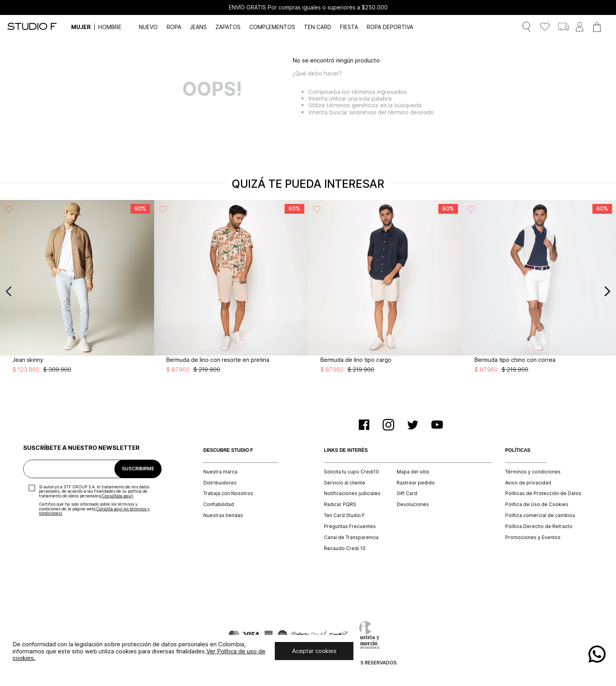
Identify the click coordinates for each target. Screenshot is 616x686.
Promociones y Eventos (533, 537)
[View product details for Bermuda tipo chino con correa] (539, 292)
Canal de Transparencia (351, 537)
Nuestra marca (220, 472)
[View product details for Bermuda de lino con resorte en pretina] (231, 292)
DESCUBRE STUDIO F (228, 450)
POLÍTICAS (518, 450)
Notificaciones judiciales (352, 493)
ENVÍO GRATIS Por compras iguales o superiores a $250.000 (308, 7)
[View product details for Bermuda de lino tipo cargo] (385, 292)
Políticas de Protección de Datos (543, 493)
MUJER (81, 27)
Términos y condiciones (533, 472)
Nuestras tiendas (223, 515)
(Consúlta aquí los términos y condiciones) (94, 511)
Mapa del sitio (413, 472)
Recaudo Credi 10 (345, 548)
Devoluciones (413, 504)
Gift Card (407, 493)
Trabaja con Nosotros (228, 493)
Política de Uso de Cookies (537, 504)
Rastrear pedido (416, 483)
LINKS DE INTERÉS (346, 450)
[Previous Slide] (9, 291)
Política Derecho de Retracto (539, 526)
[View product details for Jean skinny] (77, 292)
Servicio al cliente (345, 483)
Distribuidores (220, 483)
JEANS (198, 27)
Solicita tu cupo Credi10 (351, 472)
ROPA (174, 27)
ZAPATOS (228, 27)
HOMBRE (110, 27)
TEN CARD (318, 27)
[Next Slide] (607, 291)
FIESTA (349, 27)
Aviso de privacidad (528, 483)
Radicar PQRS (340, 504)
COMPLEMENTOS (272, 27)
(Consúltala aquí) (117, 496)
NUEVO (148, 27)
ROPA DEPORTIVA (390, 27)
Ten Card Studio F (344, 515)
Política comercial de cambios (540, 515)
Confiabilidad (219, 504)
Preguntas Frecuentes (350, 526)
